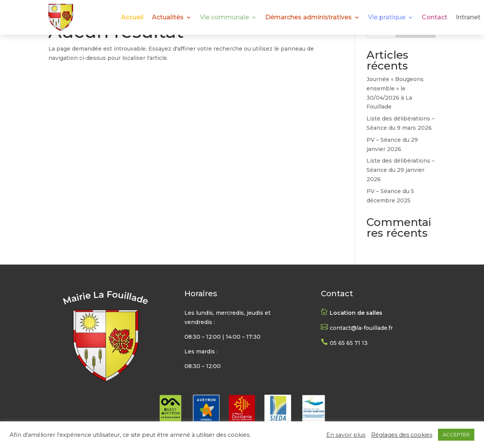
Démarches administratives (308, 18)
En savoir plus (346, 435)
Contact (435, 18)
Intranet (468, 18)
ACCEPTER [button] (456, 434)
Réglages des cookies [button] (402, 435)
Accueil (132, 18)
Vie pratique (387, 18)
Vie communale (224, 18)
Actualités (168, 18)
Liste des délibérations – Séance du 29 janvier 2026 (400, 170)
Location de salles (356, 313)
